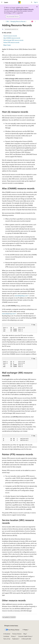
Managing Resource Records (18, 21)
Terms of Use (7, 639)
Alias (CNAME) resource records (12, 38)
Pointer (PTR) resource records (11, 42)
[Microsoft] (19, 2)
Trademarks (15, 639)
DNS (8, 21)
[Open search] (32, 2)
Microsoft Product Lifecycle (25, 9)
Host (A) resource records (10, 36)
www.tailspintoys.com (21, 296)
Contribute (6, 636)
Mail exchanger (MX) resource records (13, 40)
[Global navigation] (2, 2)
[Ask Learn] (32, 21)
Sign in (36, 2)
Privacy (13, 636)
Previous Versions (17, 634)
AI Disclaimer (7, 634)
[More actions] (35, 21)
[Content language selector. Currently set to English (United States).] (11, 626)
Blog (25, 634)
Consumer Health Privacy (25, 636)
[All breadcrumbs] (4, 21)
